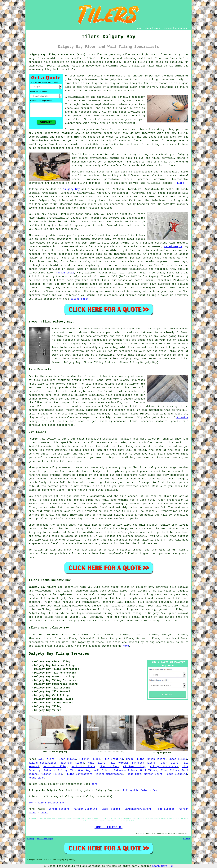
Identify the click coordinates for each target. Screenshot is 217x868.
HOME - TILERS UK (108, 827)
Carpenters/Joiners (138, 809)
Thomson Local (64, 273)
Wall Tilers (46, 759)
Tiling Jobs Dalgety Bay (140, 790)
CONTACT (168, 28)
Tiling (180, 183)
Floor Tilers (67, 759)
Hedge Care (134, 774)
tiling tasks (54, 617)
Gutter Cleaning (86, 809)
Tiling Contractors (164, 767)
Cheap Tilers (178, 759)
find (40, 635)
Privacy (186, 839)
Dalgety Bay (71, 189)
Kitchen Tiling (90, 759)
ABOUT (157, 28)
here (126, 646)
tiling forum (79, 299)
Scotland (96, 617)
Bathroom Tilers (72, 763)
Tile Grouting (113, 759)
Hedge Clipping (176, 774)
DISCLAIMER (181, 28)
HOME (139, 28)
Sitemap (31, 839)
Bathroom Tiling (55, 767)
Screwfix (182, 418)
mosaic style (95, 172)
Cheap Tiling (135, 759)
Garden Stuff (153, 774)
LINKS (148, 28)
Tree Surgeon (166, 809)
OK (172, 866)
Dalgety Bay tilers (42, 587)
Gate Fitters (111, 809)
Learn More (160, 866)
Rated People (173, 247)
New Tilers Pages (45, 839)
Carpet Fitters (59, 809)
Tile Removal (119, 763)
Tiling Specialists (43, 763)
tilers (63, 200)
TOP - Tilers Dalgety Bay (47, 803)
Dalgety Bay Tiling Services (59, 654)
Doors (44, 813)
